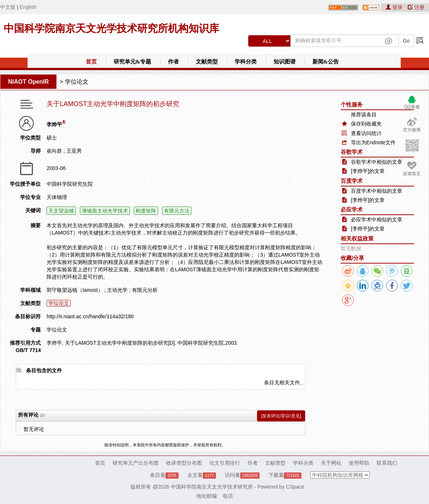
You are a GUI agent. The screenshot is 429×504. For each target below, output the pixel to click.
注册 (416, 7)
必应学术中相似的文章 (377, 220)
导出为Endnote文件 (373, 142)
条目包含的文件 (44, 370)
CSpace (295, 487)
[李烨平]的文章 (368, 171)
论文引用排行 (225, 463)
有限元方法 (177, 211)
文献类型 (207, 62)
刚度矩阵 (146, 211)
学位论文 (77, 82)
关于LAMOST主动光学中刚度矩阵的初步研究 (113, 104)
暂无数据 (351, 249)
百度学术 (352, 181)
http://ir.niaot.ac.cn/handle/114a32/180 (90, 316)
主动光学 (117, 290)
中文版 (8, 7)
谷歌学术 (352, 152)
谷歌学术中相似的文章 (377, 162)
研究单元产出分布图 (136, 463)
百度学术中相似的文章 (377, 191)
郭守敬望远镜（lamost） (75, 290)
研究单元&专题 (133, 62)
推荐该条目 (364, 115)
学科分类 (246, 62)
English (28, 7)
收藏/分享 (352, 258)
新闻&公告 (326, 62)
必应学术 (352, 209)
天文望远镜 (61, 211)
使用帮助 (359, 463)
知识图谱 (285, 62)
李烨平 (54, 124)
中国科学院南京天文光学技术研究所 (212, 487)
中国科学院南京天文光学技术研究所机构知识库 (111, 28)
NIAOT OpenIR (28, 82)
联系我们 (387, 463)
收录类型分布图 (184, 463)
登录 (395, 7)
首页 (91, 62)
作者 (173, 62)
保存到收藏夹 (366, 124)
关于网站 (331, 463)
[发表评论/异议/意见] (281, 416)
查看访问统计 (366, 133)
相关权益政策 (357, 238)
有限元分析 (145, 290)
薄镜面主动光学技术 (105, 211)
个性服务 (352, 104)
